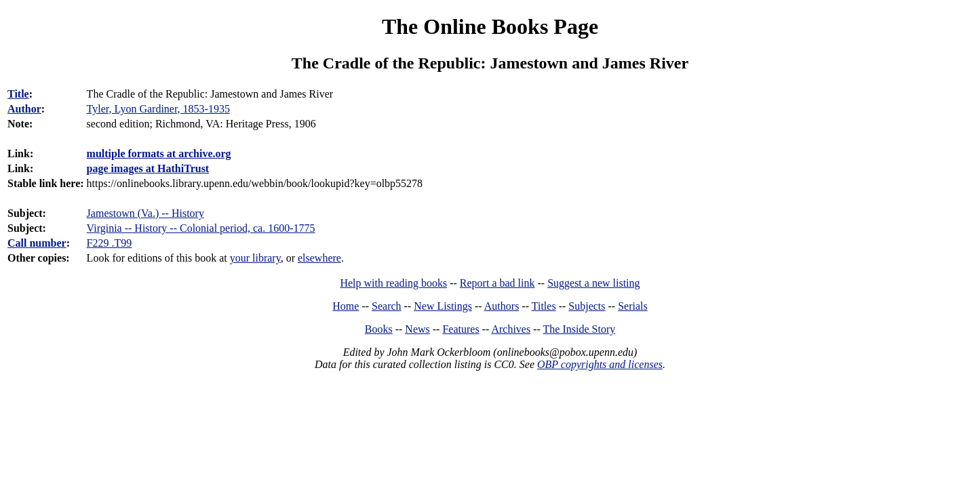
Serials (633, 306)
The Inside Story (580, 329)
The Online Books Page (490, 26)
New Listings (443, 306)
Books (379, 329)
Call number (37, 243)
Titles (544, 306)
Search (387, 306)
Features (460, 329)
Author (24, 109)
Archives (511, 329)
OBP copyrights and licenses (600, 364)
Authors (502, 306)
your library (255, 258)
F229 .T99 (110, 243)
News (417, 329)
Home (346, 306)
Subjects (587, 306)
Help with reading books (393, 283)
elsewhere (319, 258)
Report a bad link (497, 283)
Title (18, 94)
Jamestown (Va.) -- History (145, 213)
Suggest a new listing (593, 283)
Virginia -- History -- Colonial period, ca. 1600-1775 (201, 228)
